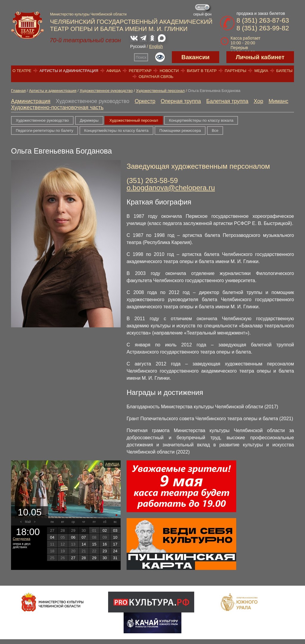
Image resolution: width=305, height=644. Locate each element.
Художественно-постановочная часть (57, 107)
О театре (22, 71)
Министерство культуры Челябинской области (88, 14)
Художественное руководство (106, 91)
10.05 (29, 512)
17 (115, 544)
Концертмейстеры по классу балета (116, 130)
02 (105, 530)
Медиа (261, 71)
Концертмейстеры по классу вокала (201, 120)
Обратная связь (156, 77)
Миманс (278, 101)
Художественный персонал (160, 91)
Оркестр (145, 101)
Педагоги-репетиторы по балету (45, 130)
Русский (138, 46)
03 (115, 530)
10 (115, 537)
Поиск (141, 57)
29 (94, 558)
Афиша (113, 71)
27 (73, 558)
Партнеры (235, 71)
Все (215, 130)
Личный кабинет (260, 57)
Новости (169, 71)
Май (28, 522)
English (156, 46)
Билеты (285, 71)
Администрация (31, 101)
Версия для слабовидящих (160, 57)
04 (52, 537)
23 (105, 551)
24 (115, 551)
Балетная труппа (227, 101)
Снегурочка (21, 539)
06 (73, 537)
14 (84, 544)
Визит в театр (202, 71)
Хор (259, 101)
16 (105, 544)
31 (115, 558)
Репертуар (140, 71)
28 (84, 558)
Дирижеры (89, 120)
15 (94, 544)
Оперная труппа (181, 101)
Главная (18, 91)
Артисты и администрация (69, 71)
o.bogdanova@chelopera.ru (171, 188)
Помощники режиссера (180, 130)
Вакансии (196, 57)
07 (84, 537)
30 (105, 558)
